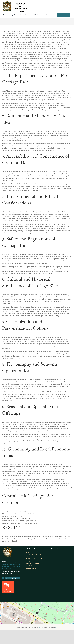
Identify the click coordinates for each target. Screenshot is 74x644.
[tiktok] (15, 578)
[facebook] (3, 578)
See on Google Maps (7, 569)
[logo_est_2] (14, 1)
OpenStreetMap (71, 623)
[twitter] (6, 578)
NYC (40, 627)
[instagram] (9, 578)
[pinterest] (18, 578)
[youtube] (12, 578)
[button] (37, 613)
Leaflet (64, 623)
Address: (5, 564)
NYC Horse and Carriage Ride (9, 563)
